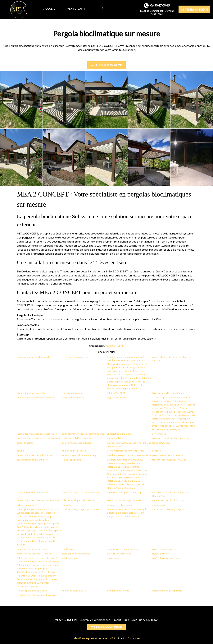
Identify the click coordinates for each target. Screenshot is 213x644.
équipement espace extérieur (77, 443)
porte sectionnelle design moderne (170, 438)
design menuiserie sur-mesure (33, 549)
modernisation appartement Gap (124, 492)
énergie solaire (115, 438)
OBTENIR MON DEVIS (194, 9)
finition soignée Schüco (74, 451)
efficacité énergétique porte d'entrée (36, 398)
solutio (20, 451)
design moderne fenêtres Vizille (34, 357)
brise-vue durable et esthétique (168, 393)
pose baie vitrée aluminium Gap (168, 500)
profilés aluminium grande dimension (36, 595)
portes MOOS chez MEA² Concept (34, 554)
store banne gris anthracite (76, 554)
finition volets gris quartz (75, 591)
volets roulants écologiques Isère (124, 500)
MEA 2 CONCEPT (114, 346)
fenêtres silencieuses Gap (75, 357)
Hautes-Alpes (69, 549)
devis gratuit (159, 505)
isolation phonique (71, 460)
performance (159, 434)
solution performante (118, 591)
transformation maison (74, 393)
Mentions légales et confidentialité (94, 638)
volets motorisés (71, 558)
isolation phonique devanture (32, 591)
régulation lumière (117, 398)
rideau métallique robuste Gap (78, 500)
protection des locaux (73, 398)
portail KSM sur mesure (119, 554)
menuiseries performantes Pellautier (81, 492)
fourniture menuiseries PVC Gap (169, 460)
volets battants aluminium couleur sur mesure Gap (172, 359)
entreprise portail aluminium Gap (79, 455)
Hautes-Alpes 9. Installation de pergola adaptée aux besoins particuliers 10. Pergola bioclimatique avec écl (127, 513)
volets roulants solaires (164, 549)
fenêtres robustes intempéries (33, 492)
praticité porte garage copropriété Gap (82, 509)
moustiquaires (115, 558)
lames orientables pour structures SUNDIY (39, 500)
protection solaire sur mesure (168, 455)
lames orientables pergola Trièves (34, 455)
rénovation (68, 505)
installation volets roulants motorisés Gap (129, 455)
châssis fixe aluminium (119, 434)
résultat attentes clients (119, 505)
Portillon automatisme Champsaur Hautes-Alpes (170, 494)
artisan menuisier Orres (29, 505)
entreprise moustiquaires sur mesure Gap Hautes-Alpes (129, 445)
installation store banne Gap (32, 393)
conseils (156, 451)
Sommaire (134, 638)
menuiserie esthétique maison (123, 549)
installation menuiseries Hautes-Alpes (37, 434)
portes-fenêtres (25, 443)
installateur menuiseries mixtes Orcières (38, 438)
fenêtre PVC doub (161, 443)
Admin (122, 638)
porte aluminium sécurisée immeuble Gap (84, 434)
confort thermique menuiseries (33, 460)
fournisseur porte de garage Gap (169, 509)
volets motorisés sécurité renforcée (126, 451)
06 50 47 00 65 (149, 620)
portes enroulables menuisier (77, 438)
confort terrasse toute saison (167, 558)
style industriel (160, 554)
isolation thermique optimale (167, 591)
